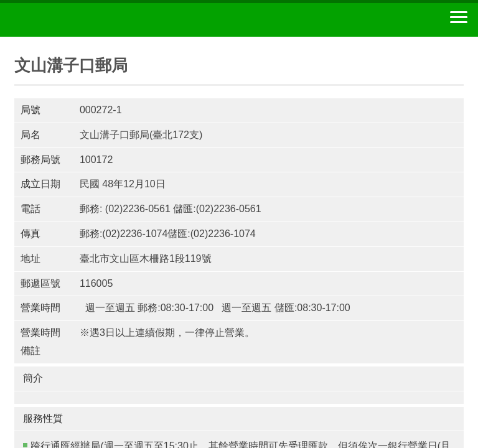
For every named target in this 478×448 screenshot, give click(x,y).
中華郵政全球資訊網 (78, 20)
